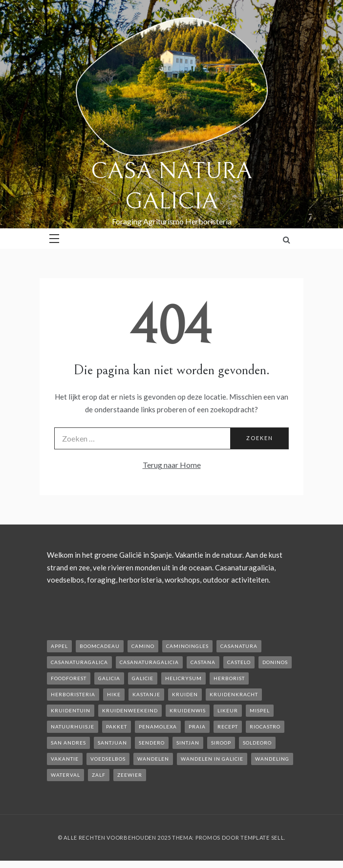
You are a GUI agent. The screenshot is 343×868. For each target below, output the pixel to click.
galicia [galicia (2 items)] (109, 678)
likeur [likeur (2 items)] (228, 710)
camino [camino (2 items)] (143, 646)
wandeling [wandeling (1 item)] (272, 759)
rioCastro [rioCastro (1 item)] (265, 727)
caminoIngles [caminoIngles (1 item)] (187, 646)
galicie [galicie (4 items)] (143, 678)
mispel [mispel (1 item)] (260, 710)
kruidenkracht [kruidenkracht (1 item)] (234, 694)
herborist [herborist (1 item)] (229, 678)
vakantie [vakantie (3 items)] (65, 759)
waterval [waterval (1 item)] (65, 775)
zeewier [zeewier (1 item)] (130, 775)
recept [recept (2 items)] (228, 727)
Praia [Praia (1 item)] (197, 727)
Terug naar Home (172, 465)
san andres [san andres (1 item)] (68, 743)
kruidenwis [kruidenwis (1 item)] (188, 710)
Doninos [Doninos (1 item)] (275, 662)
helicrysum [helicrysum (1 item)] (183, 678)
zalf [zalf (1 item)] (99, 775)
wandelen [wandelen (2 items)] (153, 759)
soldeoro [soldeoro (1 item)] (257, 743)
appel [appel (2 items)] (59, 646)
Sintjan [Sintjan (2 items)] (188, 743)
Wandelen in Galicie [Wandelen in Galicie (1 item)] (212, 759)
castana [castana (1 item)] (203, 662)
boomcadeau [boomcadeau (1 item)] (100, 646)
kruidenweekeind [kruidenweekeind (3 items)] (130, 710)
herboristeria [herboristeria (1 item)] (73, 694)
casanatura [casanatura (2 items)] (239, 646)
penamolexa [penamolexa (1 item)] (158, 727)
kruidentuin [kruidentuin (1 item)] (71, 710)
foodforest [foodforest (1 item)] (69, 678)
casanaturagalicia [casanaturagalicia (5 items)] (149, 662)
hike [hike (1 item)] (114, 694)
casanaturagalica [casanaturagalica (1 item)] (79, 662)
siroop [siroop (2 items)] (221, 743)
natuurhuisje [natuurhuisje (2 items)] (73, 727)
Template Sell (262, 838)
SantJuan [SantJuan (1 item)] (112, 743)
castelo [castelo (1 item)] (239, 662)
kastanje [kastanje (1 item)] (146, 694)
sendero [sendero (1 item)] (152, 743)
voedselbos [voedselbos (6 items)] (108, 759)
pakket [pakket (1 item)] (117, 727)
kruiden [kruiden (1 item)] (185, 694)
